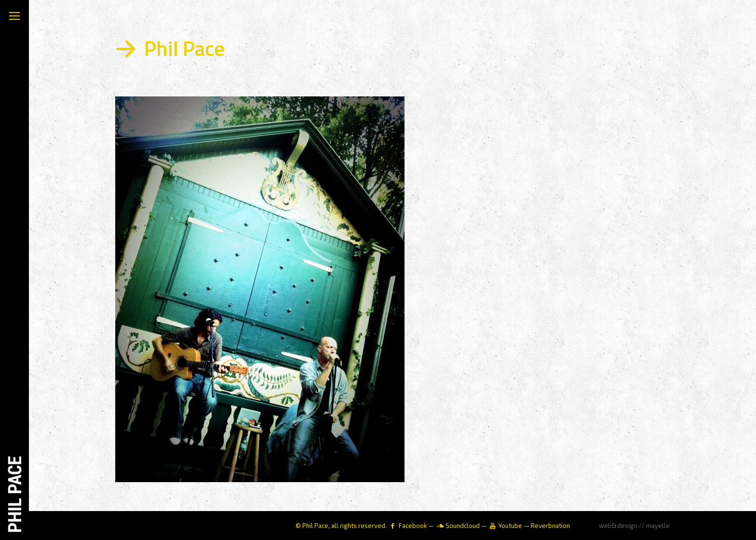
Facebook (413, 526)
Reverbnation (550, 526)
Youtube (510, 526)
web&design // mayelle (634, 526)
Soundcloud (463, 526)
